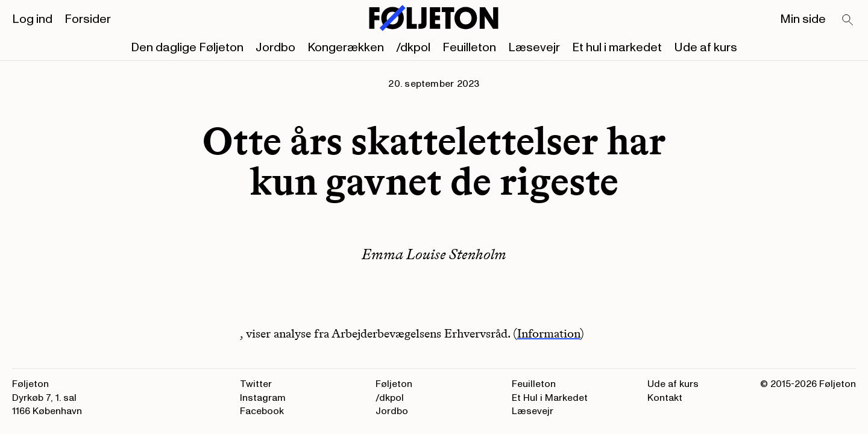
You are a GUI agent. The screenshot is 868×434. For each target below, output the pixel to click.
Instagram (263, 398)
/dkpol (413, 48)
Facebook (262, 411)
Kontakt (665, 398)
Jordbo (275, 48)
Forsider (88, 19)
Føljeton (394, 384)
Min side (803, 19)
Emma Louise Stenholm (434, 254)
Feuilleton (469, 48)
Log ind (32, 19)
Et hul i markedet (617, 48)
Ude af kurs (706, 48)
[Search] (848, 20)
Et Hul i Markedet (550, 398)
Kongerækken (346, 48)
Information (549, 333)
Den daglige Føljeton (187, 48)
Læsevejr (534, 48)
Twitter (256, 384)
